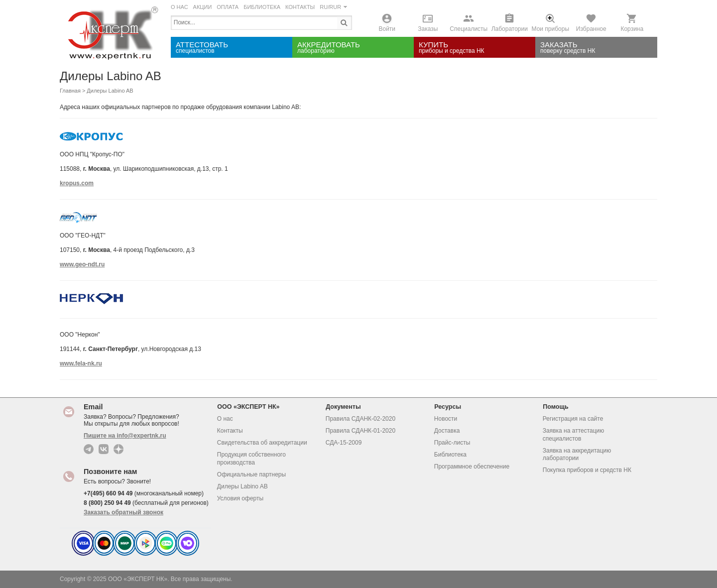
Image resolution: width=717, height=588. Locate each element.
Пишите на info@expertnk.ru (125, 436)
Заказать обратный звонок (123, 512)
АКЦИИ (203, 7)
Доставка (447, 431)
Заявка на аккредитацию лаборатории (577, 455)
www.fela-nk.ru (81, 363)
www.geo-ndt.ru (82, 264)
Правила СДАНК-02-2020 (360, 419)
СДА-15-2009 (344, 443)
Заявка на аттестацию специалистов (574, 435)
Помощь (558, 407)
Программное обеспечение (472, 467)
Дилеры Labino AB (242, 486)
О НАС (179, 7)
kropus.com (77, 183)
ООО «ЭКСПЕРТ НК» (251, 407)
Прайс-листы (452, 443)
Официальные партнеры (251, 474)
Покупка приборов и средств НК (587, 470)
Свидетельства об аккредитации (262, 443)
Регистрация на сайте (573, 419)
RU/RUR (333, 7)
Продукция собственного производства (251, 459)
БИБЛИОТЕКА (262, 7)
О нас (225, 419)
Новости (446, 419)
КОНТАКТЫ (300, 7)
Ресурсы (451, 407)
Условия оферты (240, 498)
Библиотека (450, 455)
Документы (346, 407)
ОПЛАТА (228, 7)
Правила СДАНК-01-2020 (360, 431)
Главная (70, 91)
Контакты (230, 431)
